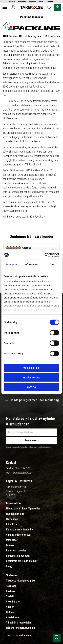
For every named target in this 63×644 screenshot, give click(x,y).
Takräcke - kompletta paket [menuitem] (21, 581)
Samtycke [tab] (11, 264)
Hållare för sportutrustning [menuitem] (20, 628)
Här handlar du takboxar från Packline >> (24, 217)
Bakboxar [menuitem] (11, 591)
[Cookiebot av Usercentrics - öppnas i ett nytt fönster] (45, 255)
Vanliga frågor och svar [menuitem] (19, 535)
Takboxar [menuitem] (11, 586)
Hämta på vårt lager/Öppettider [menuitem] (23, 509)
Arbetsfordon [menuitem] (13, 617)
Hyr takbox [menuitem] (12, 519)
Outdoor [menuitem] (10, 612)
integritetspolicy (46, 447)
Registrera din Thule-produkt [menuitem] (22, 561)
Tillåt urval (31, 378)
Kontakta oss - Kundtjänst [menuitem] (20, 530)
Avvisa (32, 387)
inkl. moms (25, 635)
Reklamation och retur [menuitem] (18, 556)
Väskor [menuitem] (10, 607)
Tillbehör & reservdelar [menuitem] (18, 623)
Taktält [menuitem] (10, 596)
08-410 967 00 (23, 468)
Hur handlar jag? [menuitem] (15, 514)
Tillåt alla (32, 368)
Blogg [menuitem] (9, 566)
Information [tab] (32, 264)
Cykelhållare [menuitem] (13, 602)
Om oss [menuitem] (10, 545)
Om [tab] (52, 264)
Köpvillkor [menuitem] (12, 524)
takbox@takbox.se (21, 473)
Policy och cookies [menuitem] (16, 551)
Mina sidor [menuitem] (12, 540)
